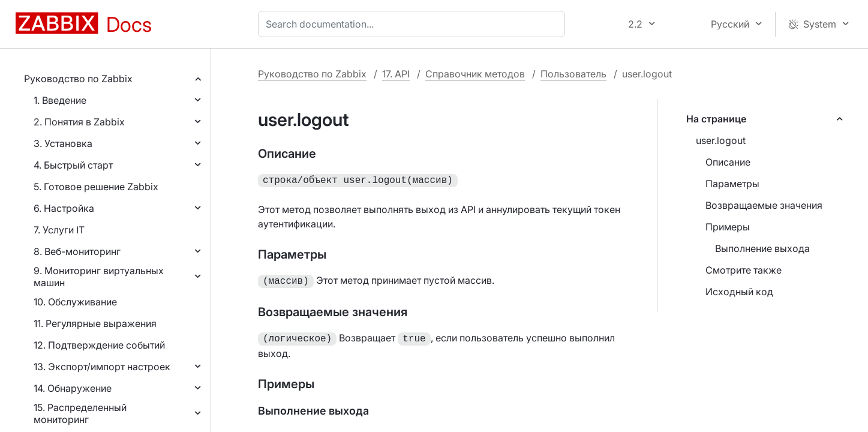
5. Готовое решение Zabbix (96, 187)
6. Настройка (64, 208)
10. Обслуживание (75, 302)
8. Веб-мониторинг (77, 251)
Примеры (728, 227)
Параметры (732, 184)
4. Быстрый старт (73, 165)
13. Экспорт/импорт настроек (102, 367)
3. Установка (63, 143)
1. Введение (60, 100)
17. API (396, 74)
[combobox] (414, 24)
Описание (728, 162)
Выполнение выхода (762, 248)
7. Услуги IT (59, 230)
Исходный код (739, 292)
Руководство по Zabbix (78, 79)
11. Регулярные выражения (95, 323)
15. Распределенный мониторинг (80, 413)
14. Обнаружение (73, 388)
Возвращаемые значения (764, 205)
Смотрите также (744, 270)
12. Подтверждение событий (99, 345)
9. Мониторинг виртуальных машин (99, 277)
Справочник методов (475, 74)
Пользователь (573, 74)
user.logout (721, 140)
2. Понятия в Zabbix (79, 122)
